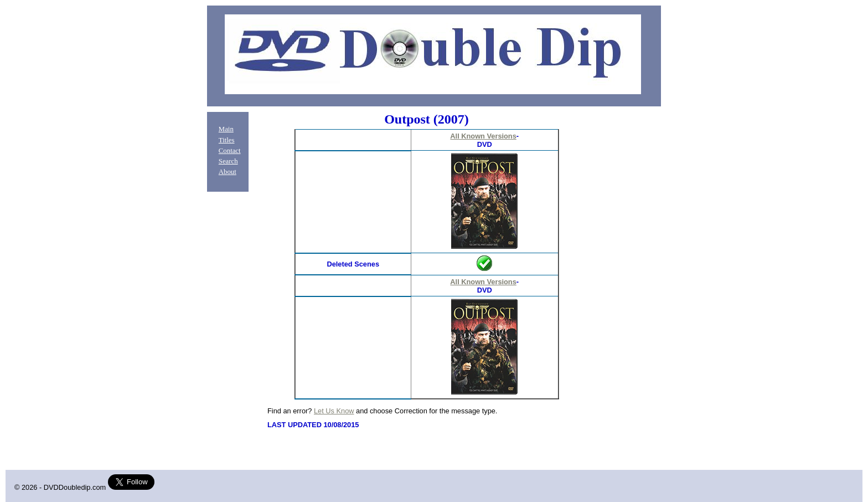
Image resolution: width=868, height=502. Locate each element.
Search (228, 161)
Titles (227, 140)
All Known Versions (483, 136)
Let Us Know (334, 411)
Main (226, 129)
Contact (230, 151)
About (228, 172)
